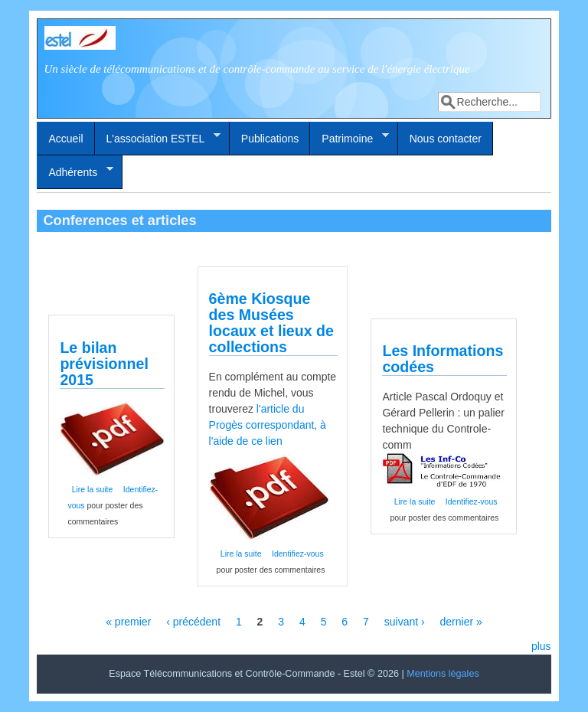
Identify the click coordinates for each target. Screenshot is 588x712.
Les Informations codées (443, 359)
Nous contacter (446, 139)
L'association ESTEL (158, 138)
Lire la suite (93, 489)
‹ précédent (193, 622)
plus (541, 646)
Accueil (65, 139)
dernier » (461, 622)
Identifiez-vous (298, 554)
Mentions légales (443, 674)
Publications (270, 139)
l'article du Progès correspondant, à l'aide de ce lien (268, 425)
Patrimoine (350, 138)
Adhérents (75, 171)
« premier (128, 622)
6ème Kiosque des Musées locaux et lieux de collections (271, 323)
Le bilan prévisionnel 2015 (104, 364)
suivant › (405, 622)
